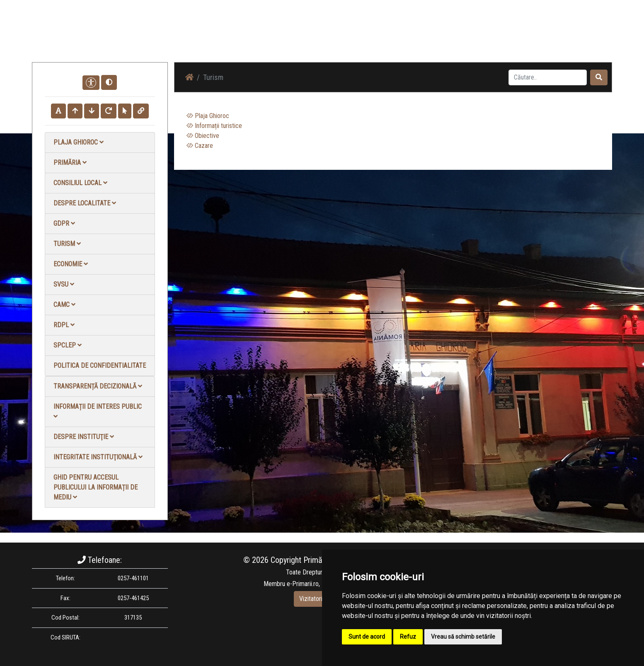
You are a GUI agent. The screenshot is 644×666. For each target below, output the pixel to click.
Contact (511, 37)
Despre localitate (85, 203)
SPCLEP (68, 345)
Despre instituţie (84, 437)
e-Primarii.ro (303, 584)
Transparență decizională (98, 386)
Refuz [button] (408, 637)
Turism (67, 244)
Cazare (200, 146)
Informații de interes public (98, 411)
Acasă (348, 37)
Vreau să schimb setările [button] (463, 637)
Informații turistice (214, 126)
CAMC (64, 305)
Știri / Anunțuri (385, 37)
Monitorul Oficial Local (561, 37)
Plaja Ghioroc (79, 142)
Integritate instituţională (98, 457)
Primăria (70, 163)
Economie (71, 264)
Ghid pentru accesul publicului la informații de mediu (96, 487)
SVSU (64, 284)
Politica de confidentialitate (100, 366)
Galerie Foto (430, 37)
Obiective (203, 136)
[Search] (548, 77)
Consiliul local (80, 183)
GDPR (64, 223)
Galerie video (473, 37)
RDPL (64, 325)
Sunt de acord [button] (367, 637)
